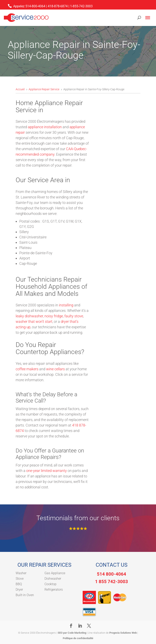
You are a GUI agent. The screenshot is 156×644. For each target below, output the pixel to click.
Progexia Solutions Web (123, 633)
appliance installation (45, 127)
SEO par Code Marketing (72, 633)
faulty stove (74, 316)
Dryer (19, 590)
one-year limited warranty (47, 471)
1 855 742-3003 (112, 582)
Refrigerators (54, 590)
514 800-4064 (112, 574)
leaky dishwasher (29, 316)
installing (67, 305)
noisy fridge (54, 316)
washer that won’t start (34, 321)
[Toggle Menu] (148, 18)
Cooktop (50, 584)
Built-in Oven (25, 595)
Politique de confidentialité (78, 638)
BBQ (19, 584)
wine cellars (55, 369)
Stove (20, 579)
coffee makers (27, 369)
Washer (21, 573)
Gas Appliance (55, 573)
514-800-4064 (35, 6)
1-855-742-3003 (81, 6)
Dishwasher (53, 579)
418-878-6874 (58, 6)
